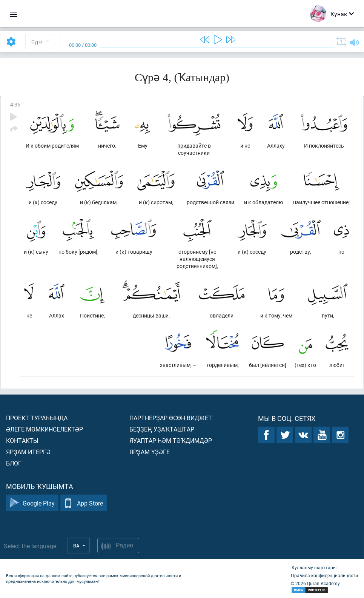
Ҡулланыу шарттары (314, 567)
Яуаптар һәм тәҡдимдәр (171, 440)
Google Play (32, 503)
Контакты (22, 440)
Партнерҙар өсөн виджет (171, 418)
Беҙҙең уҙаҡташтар (162, 429)
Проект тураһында (37, 418)
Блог (14, 463)
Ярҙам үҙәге (150, 452)
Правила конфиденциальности (324, 575)
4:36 (15, 104)
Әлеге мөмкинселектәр (45, 429)
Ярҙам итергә (28, 452)
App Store (84, 503)
